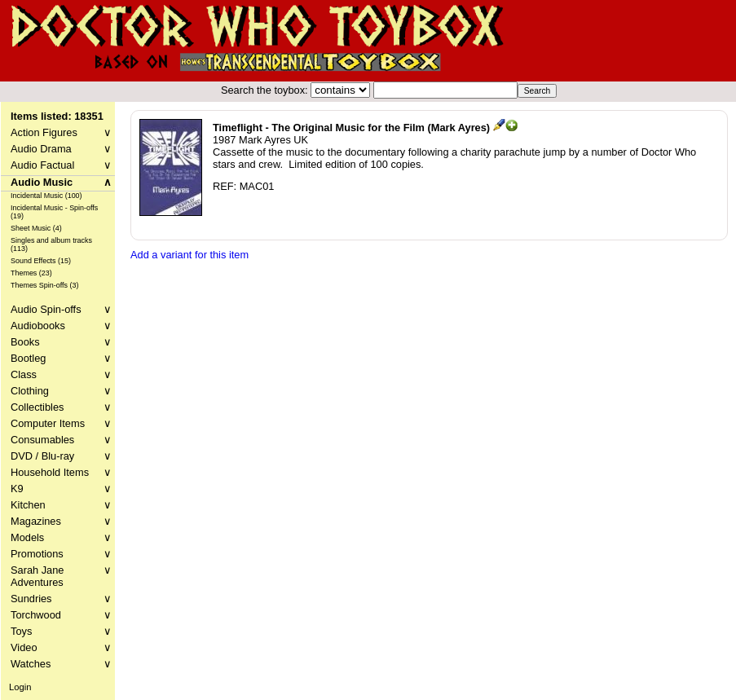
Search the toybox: (266, 90)
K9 (61, 489)
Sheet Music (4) (36, 228)
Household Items (61, 472)
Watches (61, 664)
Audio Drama (61, 149)
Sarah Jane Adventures (61, 576)
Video (61, 647)
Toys (61, 631)
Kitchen (61, 505)
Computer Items (61, 423)
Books (61, 342)
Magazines (61, 521)
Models (61, 537)
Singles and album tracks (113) (51, 244)
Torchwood (61, 615)
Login (20, 687)
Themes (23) (31, 273)
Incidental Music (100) (46, 196)
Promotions (61, 554)
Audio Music (61, 182)
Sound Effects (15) (41, 261)
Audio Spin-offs (61, 309)
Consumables (61, 440)
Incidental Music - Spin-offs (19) (54, 212)
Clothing (61, 391)
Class (61, 374)
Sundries (61, 599)
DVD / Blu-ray (61, 456)
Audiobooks (61, 326)
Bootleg (61, 358)
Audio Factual (61, 165)
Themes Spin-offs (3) (44, 285)
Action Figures (61, 132)
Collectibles (61, 407)
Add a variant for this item (190, 255)
